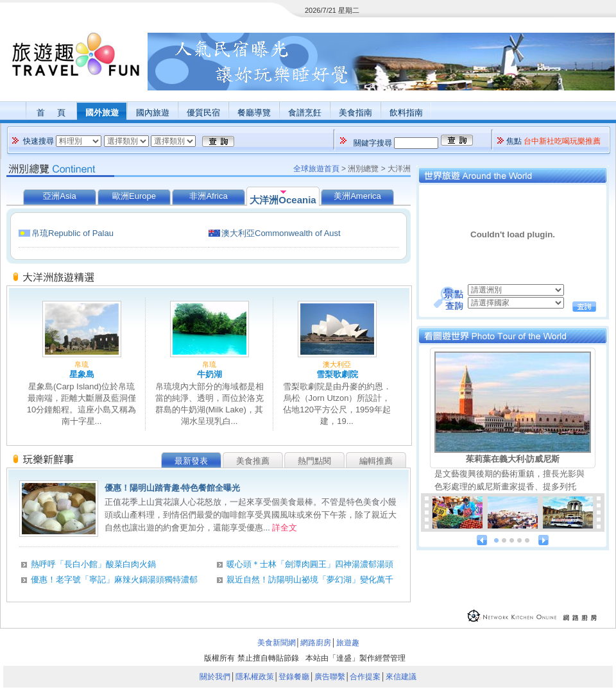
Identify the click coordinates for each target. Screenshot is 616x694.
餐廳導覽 (254, 113)
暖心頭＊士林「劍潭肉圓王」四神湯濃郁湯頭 (310, 564)
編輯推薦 (376, 461)
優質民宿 (203, 113)
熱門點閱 (314, 461)
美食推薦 (253, 461)
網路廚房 (316, 643)
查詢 (584, 307)
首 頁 (51, 113)
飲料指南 (406, 113)
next (543, 540)
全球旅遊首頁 (316, 169)
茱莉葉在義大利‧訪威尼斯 (513, 459)
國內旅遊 (153, 113)
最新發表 (191, 461)
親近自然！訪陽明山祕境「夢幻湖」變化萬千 (310, 580)
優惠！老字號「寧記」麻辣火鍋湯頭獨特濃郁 (114, 580)
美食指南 (355, 113)
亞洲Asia (59, 196)
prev (482, 540)
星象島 (82, 374)
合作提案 (365, 677)
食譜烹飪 (305, 113)
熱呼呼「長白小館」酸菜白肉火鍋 (93, 564)
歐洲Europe (134, 196)
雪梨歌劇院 (337, 374)
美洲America (357, 196)
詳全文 (285, 528)
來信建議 (401, 677)
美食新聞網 (277, 643)
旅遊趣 (348, 643)
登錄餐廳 (294, 677)
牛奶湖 (210, 374)
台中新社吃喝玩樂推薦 (562, 141)
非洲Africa (208, 196)
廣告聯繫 (330, 677)
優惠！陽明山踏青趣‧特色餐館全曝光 (172, 488)
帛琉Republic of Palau (73, 233)
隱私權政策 (255, 677)
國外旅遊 (102, 113)
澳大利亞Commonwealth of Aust (281, 233)
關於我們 (215, 677)
